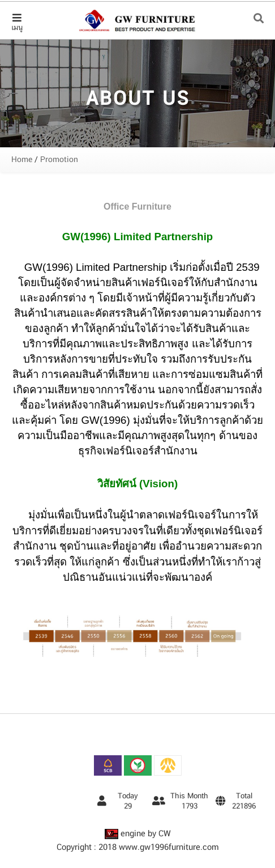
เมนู (17, 22)
